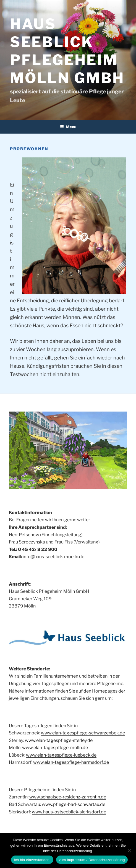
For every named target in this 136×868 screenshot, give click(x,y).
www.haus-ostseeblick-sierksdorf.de (69, 812)
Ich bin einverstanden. (32, 860)
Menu (68, 127)
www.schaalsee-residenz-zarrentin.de (68, 797)
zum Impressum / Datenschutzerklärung (92, 860)
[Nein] (129, 851)
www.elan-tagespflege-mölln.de (55, 748)
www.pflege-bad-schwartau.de (74, 804)
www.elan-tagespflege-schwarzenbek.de (83, 733)
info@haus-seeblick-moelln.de (53, 557)
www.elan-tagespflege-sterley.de (59, 740)
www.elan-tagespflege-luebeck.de (61, 755)
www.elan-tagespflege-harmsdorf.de (71, 762)
